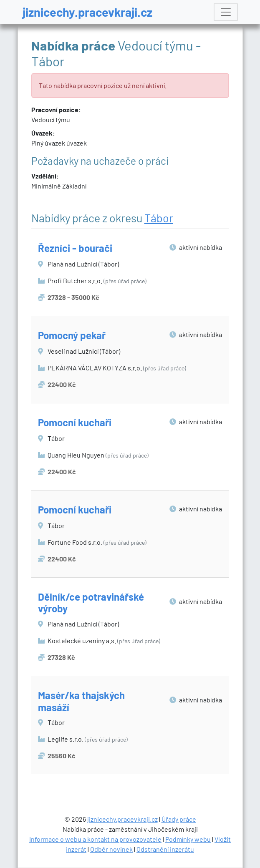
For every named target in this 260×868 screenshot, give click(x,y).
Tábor (159, 218)
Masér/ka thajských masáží (81, 701)
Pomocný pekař (72, 335)
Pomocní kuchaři (75, 422)
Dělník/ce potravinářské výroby (91, 603)
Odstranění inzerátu (165, 849)
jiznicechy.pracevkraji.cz (87, 12)
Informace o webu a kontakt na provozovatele (95, 839)
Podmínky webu (188, 839)
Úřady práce (179, 819)
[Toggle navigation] (226, 12)
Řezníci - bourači (75, 248)
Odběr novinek (111, 849)
